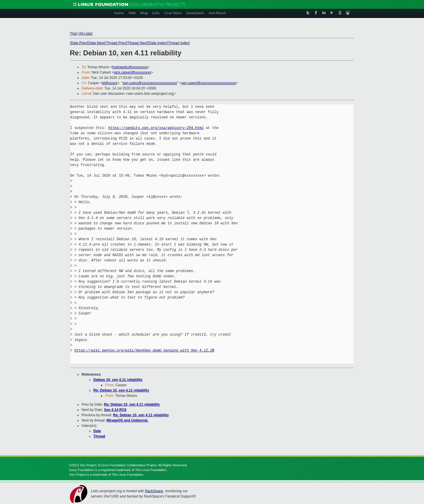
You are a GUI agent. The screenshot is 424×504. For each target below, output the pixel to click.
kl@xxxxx (110, 83)
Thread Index (179, 43)
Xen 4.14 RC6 (115, 410)
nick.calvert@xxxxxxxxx (132, 72)
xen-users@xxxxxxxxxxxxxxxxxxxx (150, 83)
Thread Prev (116, 43)
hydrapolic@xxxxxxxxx (130, 67)
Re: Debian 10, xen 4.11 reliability (121, 390)
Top (73, 34)
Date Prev (78, 43)
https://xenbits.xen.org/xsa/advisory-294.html (156, 128)
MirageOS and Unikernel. (127, 420)
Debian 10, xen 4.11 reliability (118, 380)
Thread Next (137, 43)
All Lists (86, 34)
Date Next (96, 43)
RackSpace (154, 491)
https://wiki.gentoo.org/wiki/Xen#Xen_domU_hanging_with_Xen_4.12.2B (144, 350)
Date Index (158, 43)
